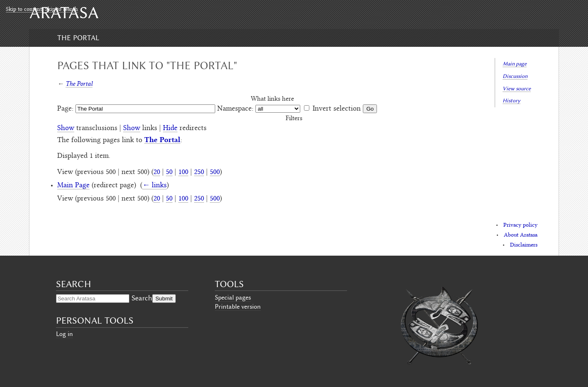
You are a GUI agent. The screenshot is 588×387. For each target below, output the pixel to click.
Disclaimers (524, 245)
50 (169, 172)
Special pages (233, 298)
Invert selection (337, 109)
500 (215, 172)
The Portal (78, 38)
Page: (65, 109)
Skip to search (61, 10)
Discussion (515, 76)
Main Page (73, 186)
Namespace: (235, 109)
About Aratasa (521, 235)
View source (517, 88)
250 (199, 172)
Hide (170, 128)
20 (157, 172)
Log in (64, 334)
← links (154, 186)
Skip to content (24, 10)
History (511, 100)
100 (183, 172)
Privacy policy (520, 225)
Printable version (238, 307)
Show (66, 128)
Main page (515, 64)
